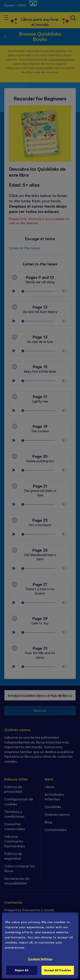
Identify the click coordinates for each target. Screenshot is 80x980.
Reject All (22, 970)
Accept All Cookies (58, 970)
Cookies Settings (40, 959)
